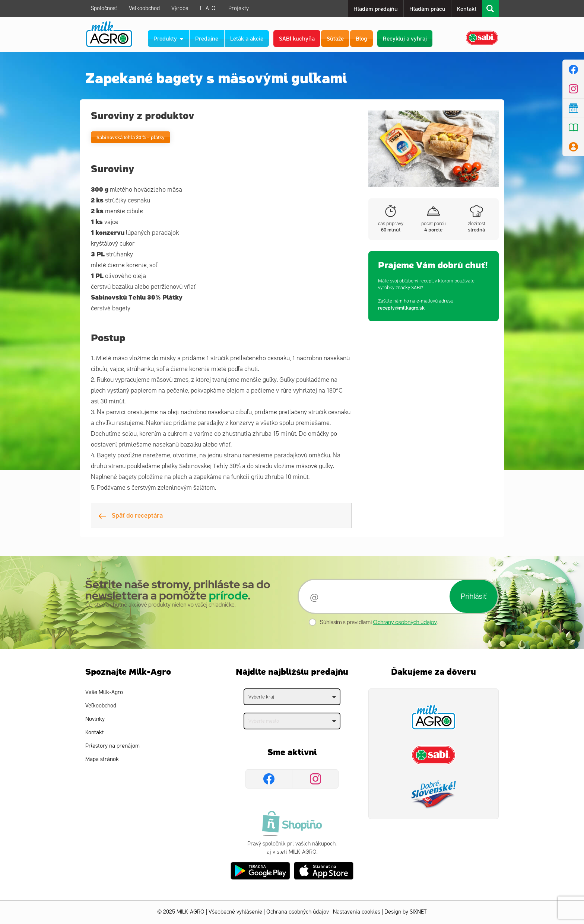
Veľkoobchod (144, 8)
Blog (361, 38)
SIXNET (418, 912)
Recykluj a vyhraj (405, 38)
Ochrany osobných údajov (405, 622)
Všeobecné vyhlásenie (235, 912)
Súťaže (335, 38)
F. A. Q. (208, 8)
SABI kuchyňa (297, 38)
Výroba (180, 8)
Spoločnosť (104, 8)
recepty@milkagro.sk (401, 308)
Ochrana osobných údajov (298, 912)
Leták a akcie (247, 38)
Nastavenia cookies (357, 912)
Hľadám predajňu (376, 8)
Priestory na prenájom (112, 746)
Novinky (95, 719)
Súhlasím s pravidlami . (379, 622)
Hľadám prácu (427, 8)
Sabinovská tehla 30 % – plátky (131, 137)
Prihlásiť (474, 596)
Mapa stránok (102, 759)
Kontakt (467, 8)
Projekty (239, 8)
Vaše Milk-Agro (104, 692)
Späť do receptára (131, 515)
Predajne (207, 38)
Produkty (168, 38)
